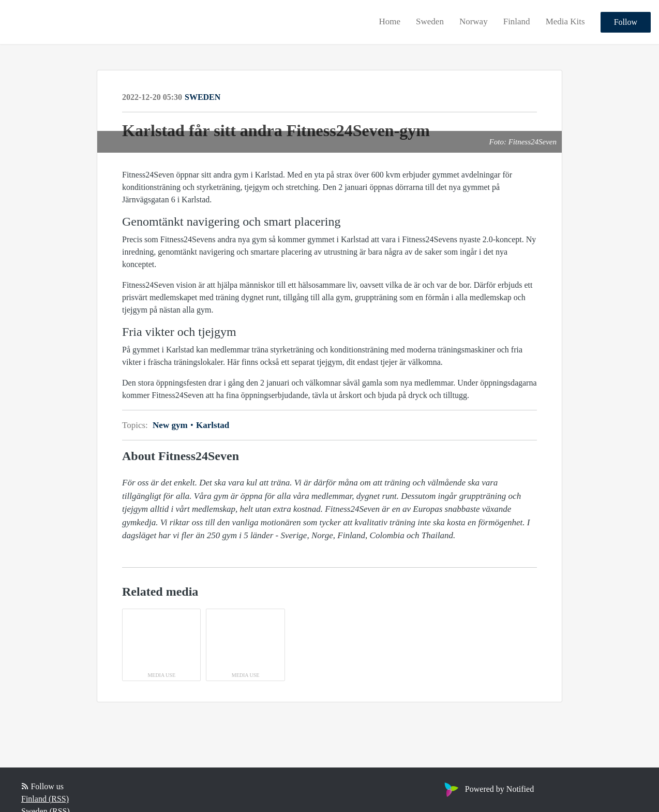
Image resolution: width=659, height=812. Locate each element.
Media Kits (565, 21)
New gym (173, 425)
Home (390, 21)
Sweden (430, 21)
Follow (626, 22)
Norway (474, 21)
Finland (517, 21)
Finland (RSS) (45, 799)
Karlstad (212, 425)
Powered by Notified (488, 789)
